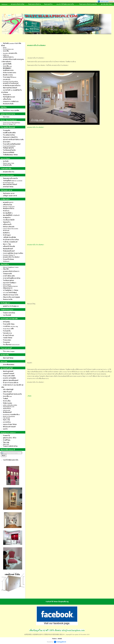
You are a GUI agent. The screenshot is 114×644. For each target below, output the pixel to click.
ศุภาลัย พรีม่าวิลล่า (107, 4)
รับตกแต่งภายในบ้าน (35, 4)
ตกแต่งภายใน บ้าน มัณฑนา (36, 127)
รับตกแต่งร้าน (48, 4)
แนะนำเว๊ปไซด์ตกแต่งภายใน (65, 4)
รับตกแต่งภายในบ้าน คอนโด (88, 4)
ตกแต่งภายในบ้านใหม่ (18, 4)
